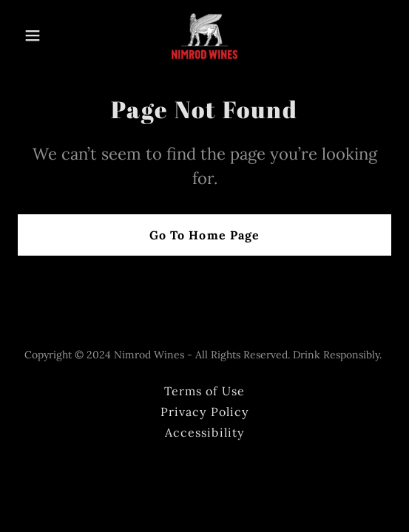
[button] (46, 35)
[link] (204, 35)
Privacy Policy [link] (204, 412)
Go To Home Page (204, 235)
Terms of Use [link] (204, 391)
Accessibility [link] (204, 432)
